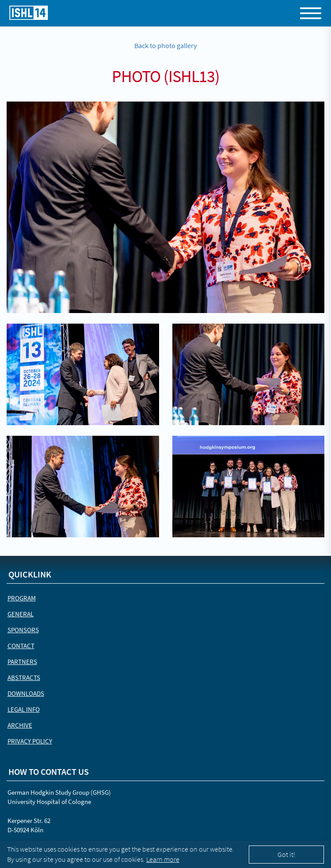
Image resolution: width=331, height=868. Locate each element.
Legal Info (24, 709)
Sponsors (23, 630)
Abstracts (24, 677)
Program (22, 598)
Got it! (286, 854)
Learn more (163, 859)
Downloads (26, 693)
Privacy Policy (30, 741)
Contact (21, 646)
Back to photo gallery (165, 45)
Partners (22, 662)
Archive (20, 725)
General (21, 614)
